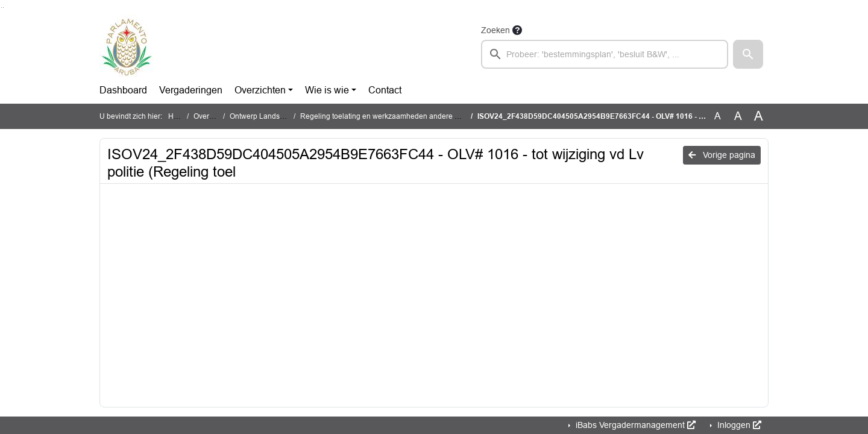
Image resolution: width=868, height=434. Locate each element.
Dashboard (123, 90)
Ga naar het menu (3, 8)
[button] (748, 54)
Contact (385, 90)
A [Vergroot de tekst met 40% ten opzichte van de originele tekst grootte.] (759, 116)
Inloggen (738, 425)
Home (178, 116)
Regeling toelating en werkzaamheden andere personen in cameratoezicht (423, 116)
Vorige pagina (722, 155)
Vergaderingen (191, 90)
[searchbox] (605, 54)
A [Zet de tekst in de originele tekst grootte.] (718, 116)
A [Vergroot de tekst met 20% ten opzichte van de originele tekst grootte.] (738, 116)
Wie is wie (327, 90)
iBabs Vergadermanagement (634, 425)
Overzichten (260, 90)
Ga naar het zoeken (2, 8)
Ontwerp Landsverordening (275, 116)
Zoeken (495, 30)
